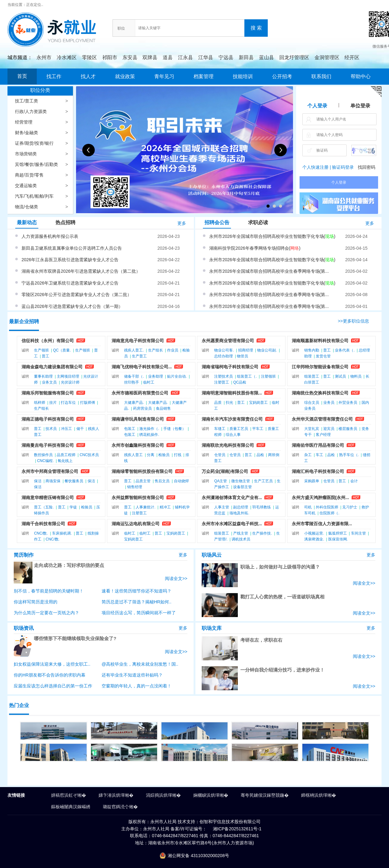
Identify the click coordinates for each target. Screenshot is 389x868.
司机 (308, 507)
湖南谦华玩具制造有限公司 (138, 419)
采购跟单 (312, 481)
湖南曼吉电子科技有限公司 (48, 445)
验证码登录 (343, 167)
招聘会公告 (217, 222)
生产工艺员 (263, 481)
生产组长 (156, 350)
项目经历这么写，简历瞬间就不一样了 (139, 613)
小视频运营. (314, 533)
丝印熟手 (132, 382)
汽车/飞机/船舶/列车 (34, 196)
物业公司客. (224, 350)
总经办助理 (223, 356)
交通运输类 (26, 186)
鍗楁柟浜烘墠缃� (319, 795)
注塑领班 (268, 376)
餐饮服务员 (74, 481)
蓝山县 (267, 57)
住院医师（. (329, 513)
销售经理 (135, 487)
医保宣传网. (338, 539)
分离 (151, 455)
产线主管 (241, 533)
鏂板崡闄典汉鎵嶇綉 (71, 807)
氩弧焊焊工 (338, 533)
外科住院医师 (327, 507)
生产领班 (41, 350)
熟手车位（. (349, 455)
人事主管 (222, 507)
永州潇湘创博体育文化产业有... (232, 498)
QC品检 (240, 382)
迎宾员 (329, 429)
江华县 (206, 57)
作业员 (173, 350)
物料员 (356, 376)
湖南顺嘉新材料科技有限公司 (320, 341)
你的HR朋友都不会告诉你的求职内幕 (50, 675)
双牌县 (150, 57)
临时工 (149, 382)
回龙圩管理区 (294, 57)
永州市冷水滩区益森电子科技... (232, 524)
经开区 (352, 57)
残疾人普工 (133, 455)
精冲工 (165, 507)
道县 (168, 57)
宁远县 (226, 57)
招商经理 (246, 350)
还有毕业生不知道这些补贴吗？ (132, 675)
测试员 (340, 376)
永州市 (44, 57)
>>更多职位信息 (353, 321)
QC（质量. (62, 350)
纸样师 (40, 403)
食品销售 (163, 408)
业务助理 (156, 376)
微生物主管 (241, 481)
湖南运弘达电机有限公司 (136, 524)
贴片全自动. (177, 376)
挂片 (53, 403)
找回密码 (367, 167)
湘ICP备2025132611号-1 (237, 829)
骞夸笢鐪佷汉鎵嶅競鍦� (265, 795)
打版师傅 (88, 403)
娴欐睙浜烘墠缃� (211, 795)
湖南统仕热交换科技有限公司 (320, 393)
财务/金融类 (26, 133)
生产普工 (139, 356)
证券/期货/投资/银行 (34, 143)
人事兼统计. (145, 507)
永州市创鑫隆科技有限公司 (138, 445)
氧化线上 (65, 461)
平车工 (258, 429)
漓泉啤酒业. (314, 539)
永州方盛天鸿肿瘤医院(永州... (320, 498)
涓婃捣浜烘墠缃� (163, 795)
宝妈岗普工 (258, 403)
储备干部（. (134, 376)
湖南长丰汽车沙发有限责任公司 (232, 419)
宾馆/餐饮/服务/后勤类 (36, 164)
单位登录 (360, 106)
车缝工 (220, 429)
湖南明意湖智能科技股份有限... (232, 393)
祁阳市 (110, 57)
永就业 (57, 23)
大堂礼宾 (312, 429)
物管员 (243, 356)
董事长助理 (43, 376)
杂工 (308, 455)
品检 (260, 455)
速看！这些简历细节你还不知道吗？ (137, 591)
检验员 (164, 455)
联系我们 (321, 76)
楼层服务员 (348, 429)
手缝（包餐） (175, 429)
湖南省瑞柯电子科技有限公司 (230, 367)
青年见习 (164, 76)
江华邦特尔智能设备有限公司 (320, 367)
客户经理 (323, 435)
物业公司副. (267, 350)
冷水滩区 (67, 57)
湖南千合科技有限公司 (43, 524)
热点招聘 (65, 222)
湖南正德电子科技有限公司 (48, 419)
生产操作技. (262, 533)
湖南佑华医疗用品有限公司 (318, 445)
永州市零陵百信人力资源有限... (322, 524)
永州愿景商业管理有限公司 (228, 341)
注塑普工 (222, 382)
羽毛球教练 (262, 507)
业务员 (329, 403)
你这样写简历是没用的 (36, 602)
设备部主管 (243, 487)
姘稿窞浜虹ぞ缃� (69, 795)
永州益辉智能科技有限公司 (138, 498)
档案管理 (204, 76)
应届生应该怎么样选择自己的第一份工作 (53, 686)
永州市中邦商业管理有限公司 (50, 471)
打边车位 (68, 403)
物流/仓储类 (26, 207)
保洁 (38, 481)
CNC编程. (45, 461)
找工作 (54, 76)
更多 (182, 223)
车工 (319, 455)
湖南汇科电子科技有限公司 (318, 471)
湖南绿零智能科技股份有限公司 (142, 471)
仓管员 (220, 455)
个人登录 (317, 106)
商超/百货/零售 (29, 175)
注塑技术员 (223, 376)
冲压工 (66, 429)
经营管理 (24, 122)
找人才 (88, 76)
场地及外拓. (239, 513)
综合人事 (233, 435)
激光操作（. (149, 429)
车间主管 (358, 533)
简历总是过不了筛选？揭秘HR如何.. (137, 602)
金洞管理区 (327, 57)
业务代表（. (345, 350)
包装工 (130, 429)
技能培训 (243, 76)
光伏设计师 (70, 382)
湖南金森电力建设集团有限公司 (52, 367)
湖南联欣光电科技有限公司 (228, 445)
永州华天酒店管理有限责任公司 (322, 419)
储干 (80, 429)
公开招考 (282, 76)
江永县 (185, 57)
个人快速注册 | (317, 167)
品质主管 (143, 481)
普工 (46, 356)
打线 (178, 455)
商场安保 (53, 481)
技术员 (51, 429)
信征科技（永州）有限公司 (48, 341)
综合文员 (312, 403)
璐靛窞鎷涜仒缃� (120, 807)
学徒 (73, 507)
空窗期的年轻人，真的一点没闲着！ (137, 686)
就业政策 (125, 76)
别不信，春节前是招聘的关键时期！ (49, 591)
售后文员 (162, 481)
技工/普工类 (26, 101)
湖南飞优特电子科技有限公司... (142, 367)
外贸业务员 (348, 403)
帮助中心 (361, 76)
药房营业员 (142, 408)
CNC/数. (41, 533)
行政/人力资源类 (31, 111)
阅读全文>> (176, 578)
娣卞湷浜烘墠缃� (116, 795)
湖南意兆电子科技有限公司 (138, 341)
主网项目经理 (68, 376)
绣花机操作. (149, 435)
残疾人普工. (134, 350)
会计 (354, 481)
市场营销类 (26, 154)
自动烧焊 (181, 481)
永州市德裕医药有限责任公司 (140, 393)
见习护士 (350, 507)
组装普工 (312, 376)
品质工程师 (66, 455)
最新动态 (27, 222)
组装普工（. (247, 376)
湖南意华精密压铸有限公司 (48, 498)
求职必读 (258, 222)
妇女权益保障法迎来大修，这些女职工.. (52, 664)
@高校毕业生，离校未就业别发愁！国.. (140, 664)
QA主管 (221, 481)
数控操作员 (43, 455)
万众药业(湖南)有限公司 (225, 471)
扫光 (229, 403)
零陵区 (89, 57)
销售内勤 (312, 350)
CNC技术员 (89, 455)
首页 (22, 76)
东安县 (130, 57)
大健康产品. (134, 403)
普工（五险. (44, 507)
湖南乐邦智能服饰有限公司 (48, 393)
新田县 (246, 57)
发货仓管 (323, 356)
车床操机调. (62, 533)
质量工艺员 (239, 429)
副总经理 (241, 507)
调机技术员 (241, 539)
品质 (218, 403)
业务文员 (49, 382)
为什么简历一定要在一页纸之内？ (46, 613)
